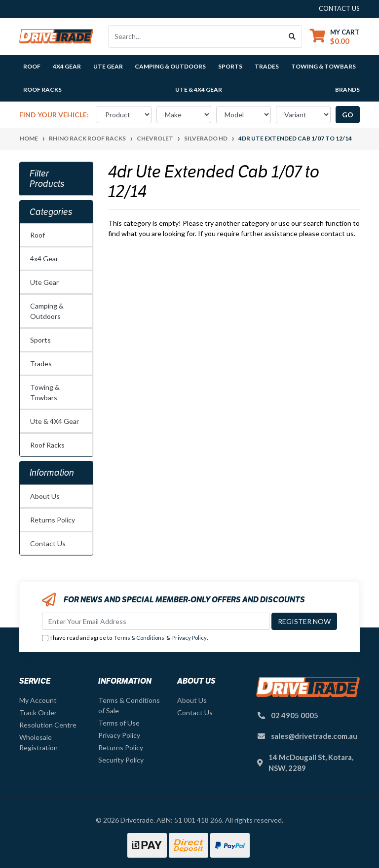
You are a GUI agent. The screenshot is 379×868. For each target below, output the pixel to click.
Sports (40, 340)
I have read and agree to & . (125, 638)
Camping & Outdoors (47, 311)
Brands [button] (347, 89)
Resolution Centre (48, 725)
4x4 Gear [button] (67, 66)
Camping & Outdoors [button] (170, 66)
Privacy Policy (189, 638)
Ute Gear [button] (108, 66)
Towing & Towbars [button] (323, 66)
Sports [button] (230, 66)
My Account (38, 700)
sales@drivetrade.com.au (314, 736)
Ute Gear (44, 282)
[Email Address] (156, 621)
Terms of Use (119, 723)
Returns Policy (53, 520)
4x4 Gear (44, 259)
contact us (339, 8)
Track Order (38, 712)
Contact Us (48, 543)
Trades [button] (267, 66)
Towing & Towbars (45, 392)
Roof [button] (32, 66)
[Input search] (196, 36)
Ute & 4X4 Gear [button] (199, 89)
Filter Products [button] (47, 179)
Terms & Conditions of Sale (129, 705)
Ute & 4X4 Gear (55, 421)
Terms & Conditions (139, 638)
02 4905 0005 (295, 715)
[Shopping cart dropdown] (335, 36)
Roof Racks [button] (42, 89)
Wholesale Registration (38, 742)
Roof (38, 235)
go (348, 115)
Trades (41, 364)
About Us (45, 496)
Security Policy (121, 760)
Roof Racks (47, 445)
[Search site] (292, 36)
